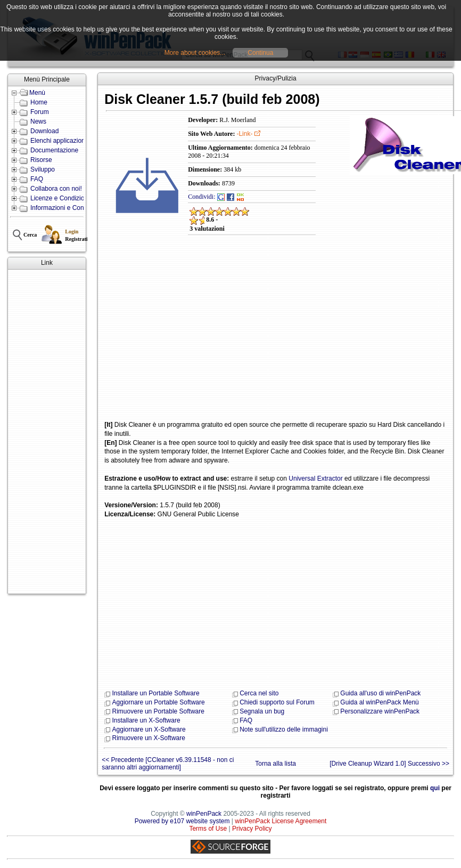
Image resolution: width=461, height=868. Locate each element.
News (38, 121)
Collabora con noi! (56, 189)
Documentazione (54, 150)
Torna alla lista (275, 764)
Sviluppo (43, 169)
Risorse (41, 160)
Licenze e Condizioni (60, 198)
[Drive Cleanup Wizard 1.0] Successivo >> (389, 764)
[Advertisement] (42, 432)
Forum (40, 112)
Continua (260, 53)
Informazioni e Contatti (62, 208)
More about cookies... (195, 53)
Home (39, 102)
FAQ (37, 179)
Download (44, 131)
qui (435, 788)
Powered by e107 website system (182, 821)
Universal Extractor (315, 478)
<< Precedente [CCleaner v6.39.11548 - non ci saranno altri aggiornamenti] (168, 764)
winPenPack (204, 814)
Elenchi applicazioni (58, 141)
